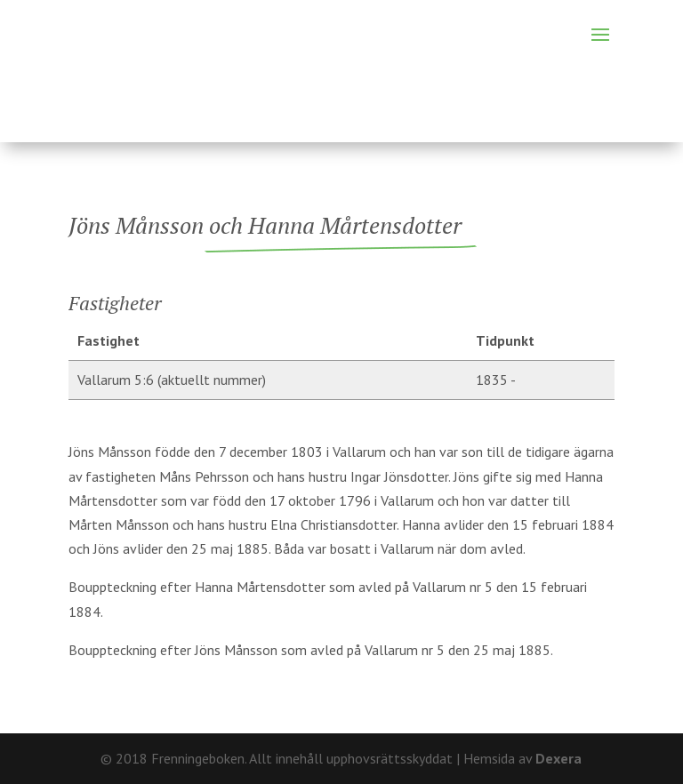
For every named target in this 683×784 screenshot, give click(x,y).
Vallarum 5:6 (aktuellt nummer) (172, 380)
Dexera (558, 758)
